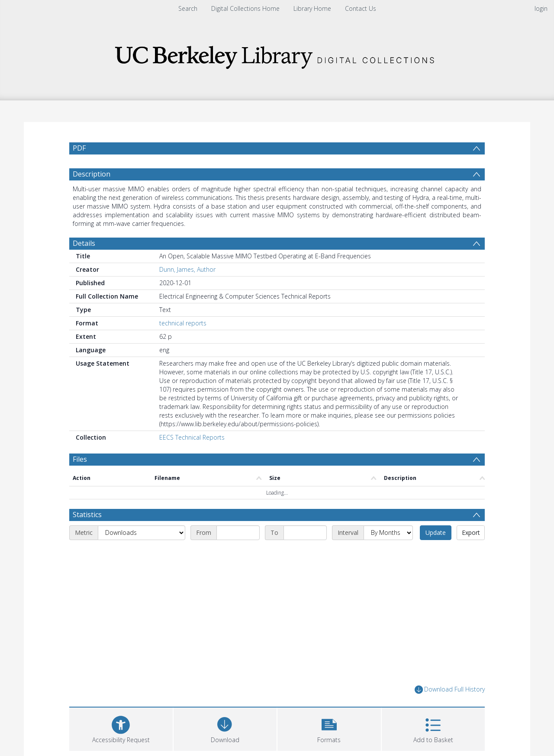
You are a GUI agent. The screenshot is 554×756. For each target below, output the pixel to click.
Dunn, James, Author (187, 269)
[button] (329, 728)
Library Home (312, 8)
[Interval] (388, 533)
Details (84, 243)
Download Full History (450, 690)
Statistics (87, 515)
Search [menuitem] (188, 8)
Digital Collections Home (245, 8)
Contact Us (361, 8)
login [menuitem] (541, 8)
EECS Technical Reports (192, 437)
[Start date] (238, 533)
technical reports (183, 323)
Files (80, 459)
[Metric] (142, 533)
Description (92, 174)
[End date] (305, 533)
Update (436, 532)
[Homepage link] (277, 55)
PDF (79, 148)
